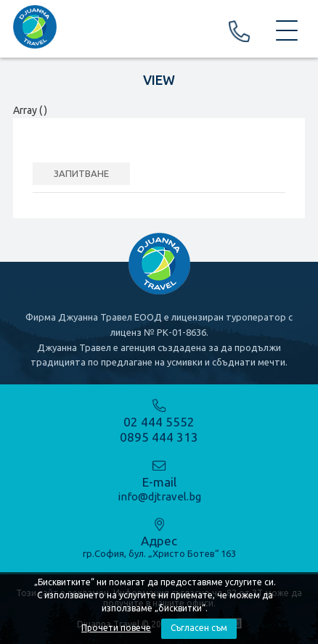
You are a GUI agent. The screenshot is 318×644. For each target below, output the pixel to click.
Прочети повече (116, 628)
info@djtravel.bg (159, 496)
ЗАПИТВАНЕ (81, 173)
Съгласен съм (199, 628)
